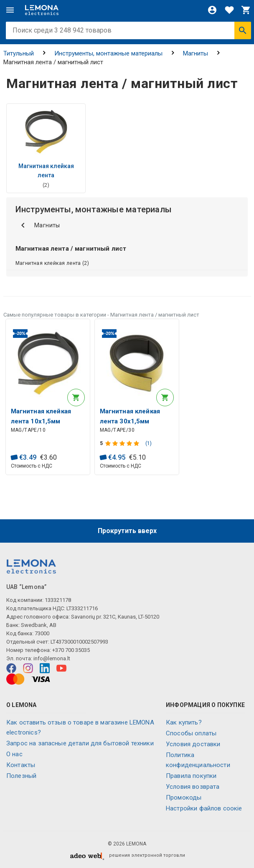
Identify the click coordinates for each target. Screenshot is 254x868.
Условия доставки (193, 744)
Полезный (21, 776)
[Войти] (212, 10)
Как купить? (184, 722)
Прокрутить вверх (127, 531)
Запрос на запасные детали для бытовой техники (80, 743)
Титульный (19, 53)
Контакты (21, 765)
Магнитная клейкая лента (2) (52, 263)
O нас (14, 754)
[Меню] (10, 10)
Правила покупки (191, 776)
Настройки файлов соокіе (204, 808)
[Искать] (243, 30)
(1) (149, 443)
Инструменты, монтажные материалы (108, 53)
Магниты (196, 53)
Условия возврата (193, 787)
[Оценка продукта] (123, 443)
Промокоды (184, 798)
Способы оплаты (191, 733)
